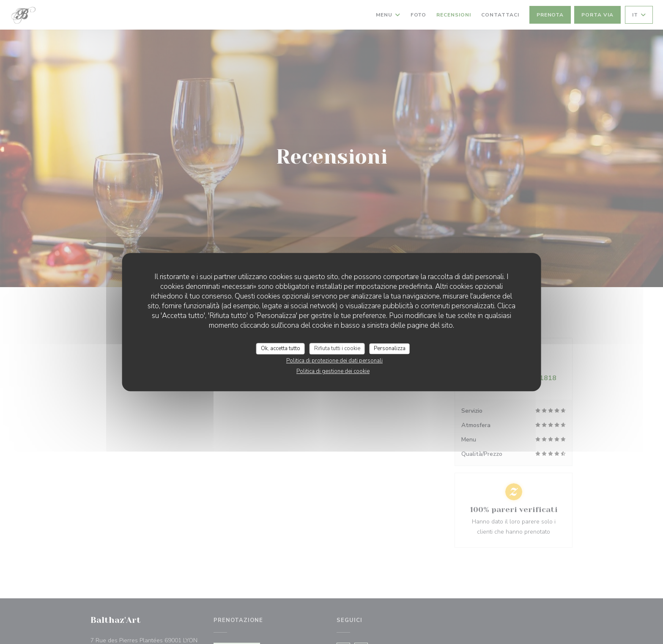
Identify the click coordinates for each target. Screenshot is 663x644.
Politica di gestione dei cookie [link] (333, 371)
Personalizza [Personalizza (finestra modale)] (390, 348)
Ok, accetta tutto (281, 348)
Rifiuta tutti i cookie (337, 348)
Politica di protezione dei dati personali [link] (334, 361)
